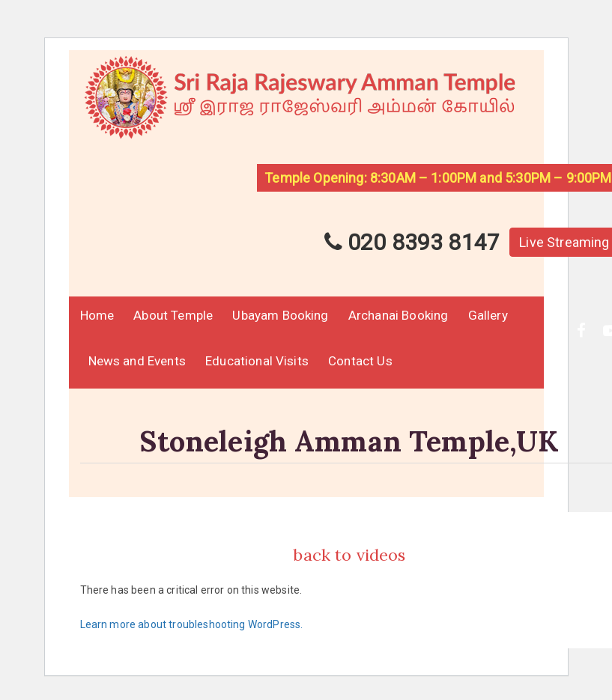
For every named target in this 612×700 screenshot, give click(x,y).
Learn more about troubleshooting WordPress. (192, 624)
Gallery (488, 315)
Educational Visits (257, 361)
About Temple (173, 315)
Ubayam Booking (280, 315)
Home (97, 315)
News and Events (137, 361)
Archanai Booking (399, 315)
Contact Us (360, 361)
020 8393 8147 (412, 242)
